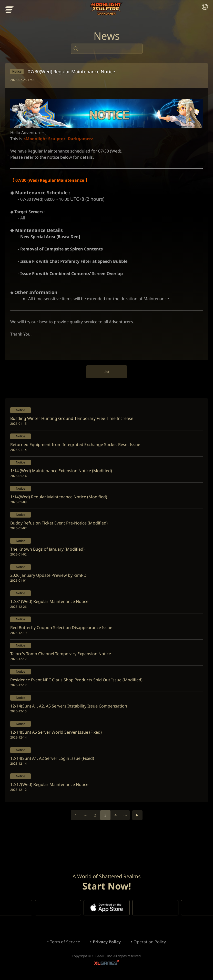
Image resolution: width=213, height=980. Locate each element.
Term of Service (65, 942)
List (106, 372)
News (107, 36)
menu (9, 10)
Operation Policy (150, 942)
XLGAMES (107, 963)
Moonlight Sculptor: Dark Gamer (106, 9)
